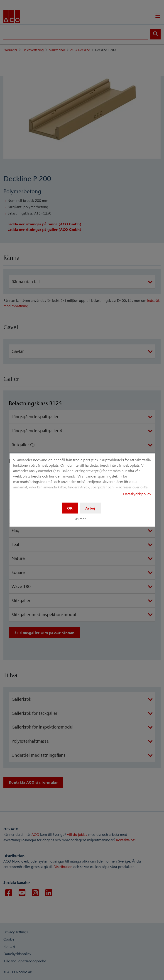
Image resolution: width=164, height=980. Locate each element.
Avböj (90, 508)
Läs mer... (81, 519)
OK (70, 508)
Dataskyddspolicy (137, 494)
